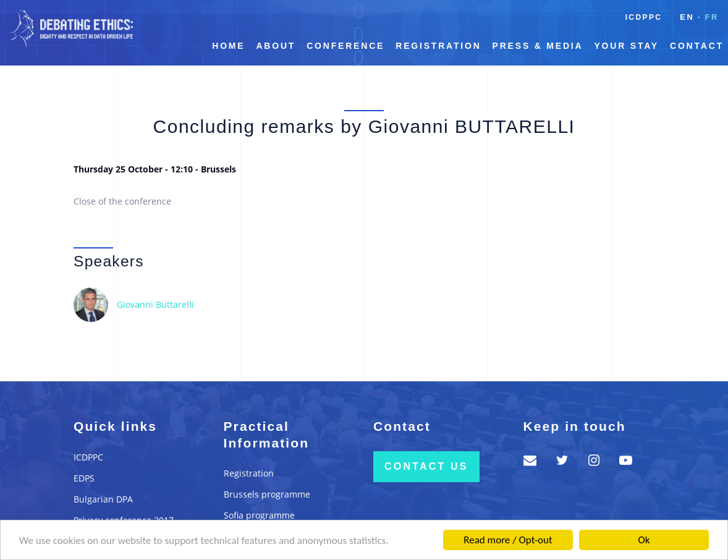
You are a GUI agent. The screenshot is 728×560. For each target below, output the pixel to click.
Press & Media (538, 46)
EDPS (84, 478)
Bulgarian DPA (103, 499)
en (687, 17)
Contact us (426, 466)
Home (228, 46)
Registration (438, 46)
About (276, 46)
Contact (697, 46)
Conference (345, 46)
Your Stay (626, 46)
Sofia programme (259, 515)
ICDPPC (644, 17)
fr (712, 17)
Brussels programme (267, 494)
